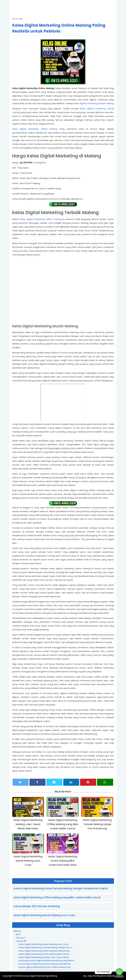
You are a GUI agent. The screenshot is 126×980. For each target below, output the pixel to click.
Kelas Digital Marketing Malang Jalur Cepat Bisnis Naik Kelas (28, 824)
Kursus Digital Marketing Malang (39, 976)
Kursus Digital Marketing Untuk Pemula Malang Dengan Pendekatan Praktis (61, 888)
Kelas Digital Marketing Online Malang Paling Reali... (44, 951)
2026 (17, 931)
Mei (18, 934)
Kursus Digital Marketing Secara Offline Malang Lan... (45, 967)
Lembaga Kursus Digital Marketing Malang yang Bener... (47, 960)
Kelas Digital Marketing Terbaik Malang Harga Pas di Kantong (97, 824)
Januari (21, 941)
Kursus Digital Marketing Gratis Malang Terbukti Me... (45, 964)
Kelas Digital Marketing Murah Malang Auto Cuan (28, 861)
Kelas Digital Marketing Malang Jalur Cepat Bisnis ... (45, 957)
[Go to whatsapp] (119, 972)
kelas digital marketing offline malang (35, 129)
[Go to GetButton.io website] (119, 977)
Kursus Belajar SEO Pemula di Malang (37, 906)
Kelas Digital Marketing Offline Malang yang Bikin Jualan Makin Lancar (63, 824)
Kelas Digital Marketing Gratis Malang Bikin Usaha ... (45, 954)
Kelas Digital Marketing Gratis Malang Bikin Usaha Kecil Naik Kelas (63, 861)
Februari (21, 938)
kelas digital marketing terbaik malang (94, 103)
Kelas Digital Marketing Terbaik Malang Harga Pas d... (46, 947)
